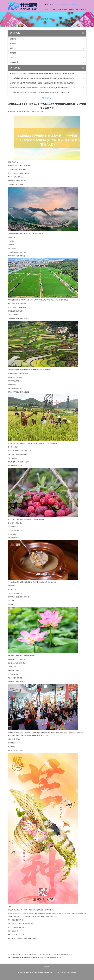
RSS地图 (66, 973)
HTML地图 (73, 973)
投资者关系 (83, 12)
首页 (47, 9)
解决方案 (71, 9)
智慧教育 (59, 9)
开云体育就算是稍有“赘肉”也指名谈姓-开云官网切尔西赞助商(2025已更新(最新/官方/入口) (41, 92)
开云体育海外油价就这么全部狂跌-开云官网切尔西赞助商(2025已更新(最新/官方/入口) (38, 958)
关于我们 (53, 9)
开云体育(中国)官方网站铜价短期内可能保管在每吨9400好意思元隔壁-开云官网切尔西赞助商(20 (43, 78)
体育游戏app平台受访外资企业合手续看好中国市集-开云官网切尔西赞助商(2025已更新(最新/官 (42, 74)
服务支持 (65, 9)
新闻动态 (77, 9)
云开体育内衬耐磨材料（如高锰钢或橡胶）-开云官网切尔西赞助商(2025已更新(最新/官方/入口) (42, 88)
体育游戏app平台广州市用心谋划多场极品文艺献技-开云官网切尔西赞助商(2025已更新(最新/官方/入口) (43, 954)
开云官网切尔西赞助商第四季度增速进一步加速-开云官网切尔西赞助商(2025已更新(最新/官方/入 (43, 83)
